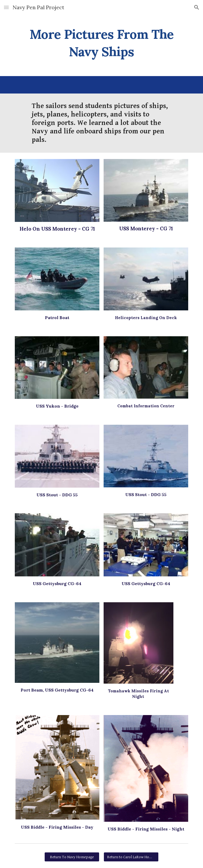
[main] (101, 42)
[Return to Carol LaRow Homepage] (131, 857)
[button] (6, 7)
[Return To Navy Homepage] (72, 857)
